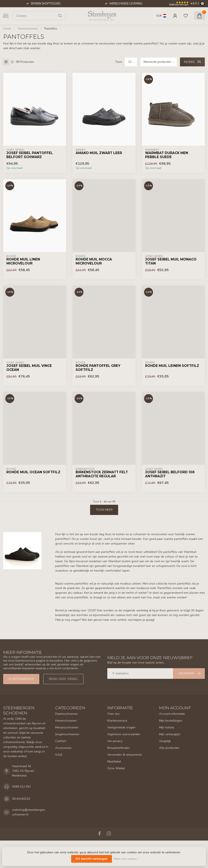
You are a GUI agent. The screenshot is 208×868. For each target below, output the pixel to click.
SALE (59, 755)
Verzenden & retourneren (125, 755)
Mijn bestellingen (171, 721)
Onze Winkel (116, 768)
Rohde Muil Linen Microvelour (23, 261)
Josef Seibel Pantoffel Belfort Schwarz (30, 155)
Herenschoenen (28, 29)
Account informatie (172, 714)
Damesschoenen (67, 714)
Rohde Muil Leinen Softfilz (172, 366)
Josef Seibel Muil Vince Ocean (29, 368)
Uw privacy (115, 741)
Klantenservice (21, 679)
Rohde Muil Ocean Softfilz (33, 472)
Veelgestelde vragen (121, 727)
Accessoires (63, 748)
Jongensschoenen (67, 734)
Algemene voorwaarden (124, 734)
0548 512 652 (21, 787)
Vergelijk (165, 741)
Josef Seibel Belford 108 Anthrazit (170, 474)
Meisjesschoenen (67, 727)
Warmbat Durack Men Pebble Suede (167, 155)
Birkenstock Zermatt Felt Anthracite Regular (102, 474)
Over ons (113, 714)
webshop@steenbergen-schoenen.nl (29, 812)
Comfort (61, 741)
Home (7, 29)
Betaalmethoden (119, 748)
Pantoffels (51, 29)
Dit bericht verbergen (92, 859)
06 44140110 (21, 799)
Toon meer (104, 510)
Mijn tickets (167, 727)
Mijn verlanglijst (170, 734)
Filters (192, 62)
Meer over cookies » (126, 859)
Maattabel (114, 761)
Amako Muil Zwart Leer (99, 153)
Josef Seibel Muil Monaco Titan (171, 261)
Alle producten (169, 748)
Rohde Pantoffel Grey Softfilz (98, 368)
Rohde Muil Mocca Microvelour (94, 261)
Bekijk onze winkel (63, 679)
